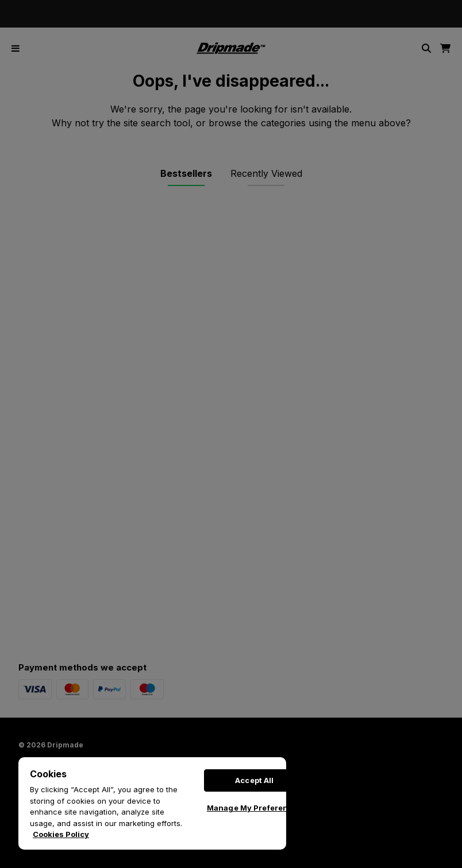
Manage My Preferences (255, 808)
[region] (152, 803)
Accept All (254, 780)
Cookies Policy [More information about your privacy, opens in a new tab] (61, 834)
